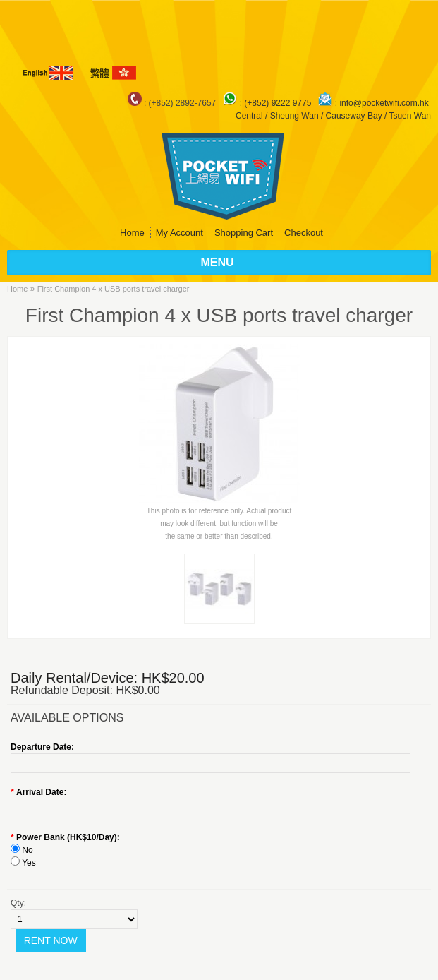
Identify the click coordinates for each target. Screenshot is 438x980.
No (27, 850)
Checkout (304, 233)
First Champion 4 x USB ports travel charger (114, 289)
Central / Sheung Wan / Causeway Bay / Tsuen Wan (333, 116)
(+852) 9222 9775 (279, 103)
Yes (29, 863)
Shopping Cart (244, 233)
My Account (180, 233)
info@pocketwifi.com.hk (384, 103)
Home (132, 233)
